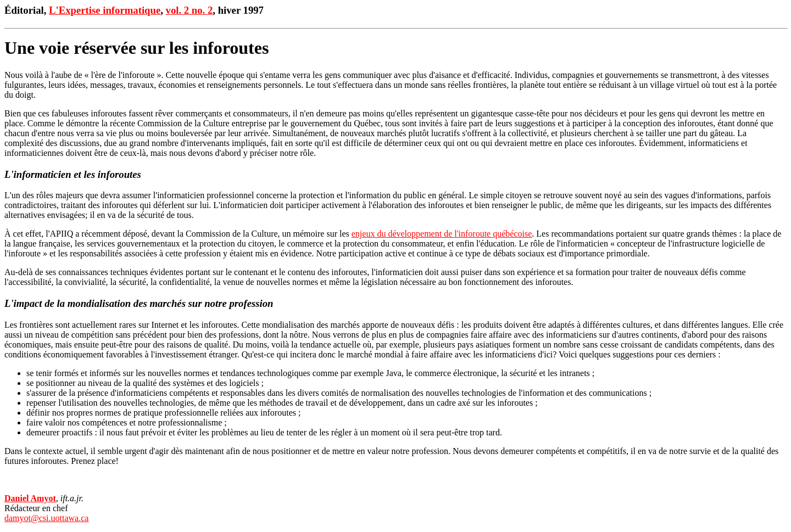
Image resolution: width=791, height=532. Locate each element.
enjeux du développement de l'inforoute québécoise (442, 234)
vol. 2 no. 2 (190, 10)
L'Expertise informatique (105, 10)
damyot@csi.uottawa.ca (46, 518)
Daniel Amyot (30, 498)
